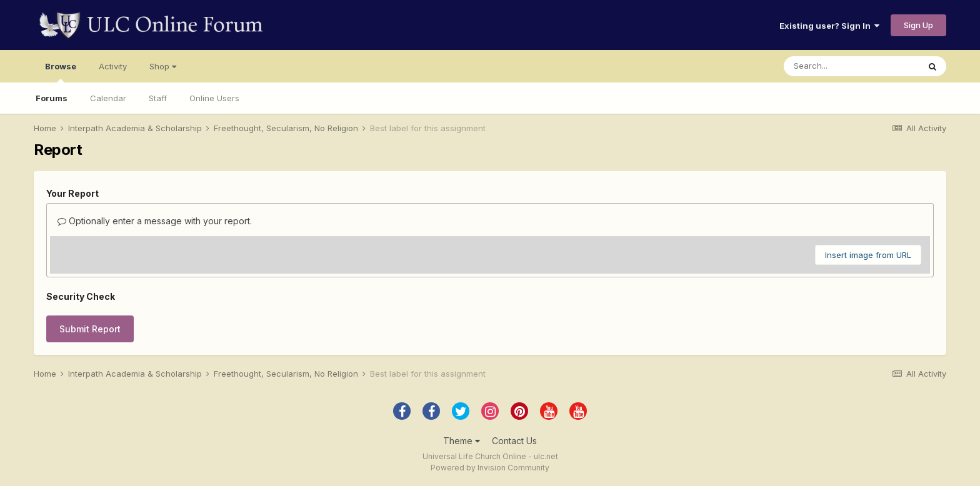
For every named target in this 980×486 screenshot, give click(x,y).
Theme (462, 441)
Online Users (214, 98)
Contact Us (514, 441)
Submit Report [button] (90, 329)
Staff (158, 98)
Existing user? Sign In (829, 26)
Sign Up (918, 25)
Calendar (108, 98)
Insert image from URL (868, 255)
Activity (113, 66)
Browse (61, 72)
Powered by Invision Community (490, 468)
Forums (52, 98)
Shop (163, 66)
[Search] (851, 66)
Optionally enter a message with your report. (155, 221)
